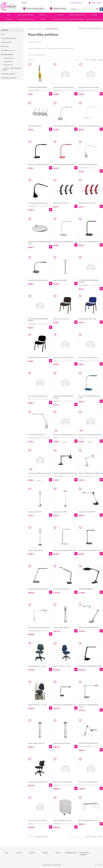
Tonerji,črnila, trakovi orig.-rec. (26, 19)
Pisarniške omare (9, 58)
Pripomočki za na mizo (8, 50)
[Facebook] (101, 9)
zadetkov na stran (42, 837)
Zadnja (100, 60)
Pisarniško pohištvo (7, 55)
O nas (6, 853)
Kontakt (32, 853)
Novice (58, 853)
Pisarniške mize (8, 65)
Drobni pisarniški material (9, 78)
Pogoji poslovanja (71, 853)
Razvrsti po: (83, 28)
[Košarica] (95, 3)
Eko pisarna (43, 15)
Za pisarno (94, 15)
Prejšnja (77, 60)
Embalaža (9, 19)
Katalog (45, 853)
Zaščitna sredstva (6, 42)
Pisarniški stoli (8, 61)
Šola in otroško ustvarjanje (94, 19)
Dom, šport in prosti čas (60, 19)
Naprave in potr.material (77, 15)
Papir (9, 15)
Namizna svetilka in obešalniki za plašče (12, 69)
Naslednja (93, 60)
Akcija (43, 19)
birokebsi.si (31, 29)
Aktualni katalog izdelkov (34, 8)
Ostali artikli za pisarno (8, 74)
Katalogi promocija (58, 8)
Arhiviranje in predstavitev (26, 15)
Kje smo (19, 853)
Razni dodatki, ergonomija (9, 38)
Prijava (24, 3)
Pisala (3, 34)
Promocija (60, 15)
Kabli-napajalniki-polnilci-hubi (77, 19)
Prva (71, 60)
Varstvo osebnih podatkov (84, 854)
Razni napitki (5, 46)
